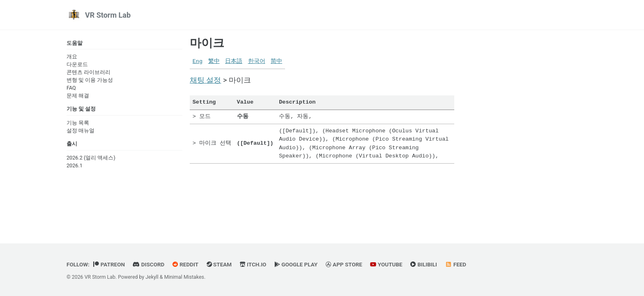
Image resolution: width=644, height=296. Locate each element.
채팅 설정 (205, 80)
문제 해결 (78, 96)
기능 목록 (78, 123)
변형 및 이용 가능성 (90, 80)
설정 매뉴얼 (80, 131)
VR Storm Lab (108, 15)
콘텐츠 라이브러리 (89, 72)
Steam (219, 264)
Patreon (109, 264)
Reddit (185, 264)
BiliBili (424, 264)
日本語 (234, 61)
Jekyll (152, 277)
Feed (456, 264)
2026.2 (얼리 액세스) (91, 158)
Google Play (296, 264)
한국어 (257, 61)
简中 (276, 61)
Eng (198, 61)
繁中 (214, 61)
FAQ (71, 88)
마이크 (207, 43)
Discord (148, 264)
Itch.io (253, 264)
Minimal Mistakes (184, 277)
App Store (344, 264)
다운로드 (77, 64)
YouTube (386, 264)
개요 (72, 57)
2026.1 (75, 165)
